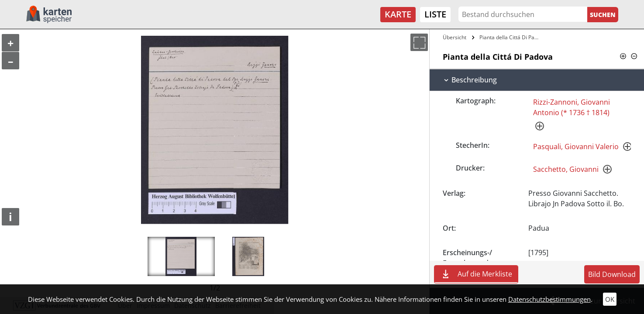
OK (610, 299)
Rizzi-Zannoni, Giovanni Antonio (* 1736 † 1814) (572, 107)
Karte (398, 14)
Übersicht (455, 37)
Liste (435, 14)
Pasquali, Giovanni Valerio (576, 147)
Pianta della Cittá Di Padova (510, 37)
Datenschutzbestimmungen (549, 299)
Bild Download (612, 274)
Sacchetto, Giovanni (566, 169)
